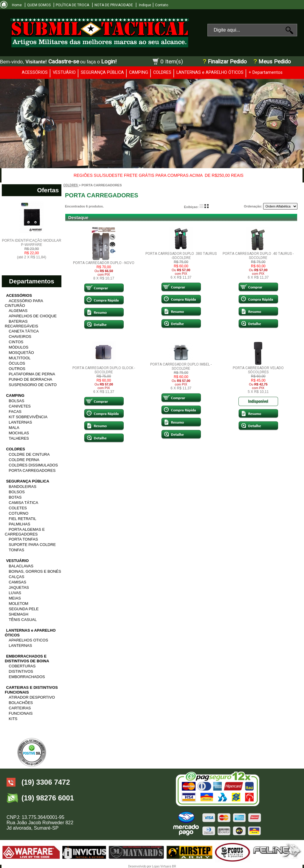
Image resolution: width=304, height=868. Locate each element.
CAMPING (139, 72)
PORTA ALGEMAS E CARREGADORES (25, 532)
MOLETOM (18, 604)
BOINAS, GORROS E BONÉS (35, 571)
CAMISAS (17, 582)
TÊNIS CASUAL (23, 620)
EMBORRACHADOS (27, 677)
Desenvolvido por (140, 866)
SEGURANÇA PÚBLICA (102, 72)
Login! (109, 61)
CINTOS (16, 342)
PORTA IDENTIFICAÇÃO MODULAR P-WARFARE (32, 249)
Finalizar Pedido (227, 62)
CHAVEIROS (20, 337)
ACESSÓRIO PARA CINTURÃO (24, 303)
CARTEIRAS (20, 708)
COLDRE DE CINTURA (29, 454)
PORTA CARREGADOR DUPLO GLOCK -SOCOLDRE (104, 370)
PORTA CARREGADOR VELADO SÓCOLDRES (258, 370)
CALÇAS (16, 577)
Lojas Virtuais (162, 866)
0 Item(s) (172, 61)
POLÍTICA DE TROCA (72, 5)
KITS (13, 719)
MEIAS (15, 598)
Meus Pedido (274, 62)
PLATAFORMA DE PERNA (32, 374)
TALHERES (19, 438)
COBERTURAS (22, 666)
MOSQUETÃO (21, 353)
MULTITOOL (20, 358)
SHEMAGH (18, 614)
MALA (14, 428)
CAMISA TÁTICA (23, 503)
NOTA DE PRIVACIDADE (114, 5)
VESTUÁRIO (64, 72)
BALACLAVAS (21, 566)
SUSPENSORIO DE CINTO (33, 385)
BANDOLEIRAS (22, 487)
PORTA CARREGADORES (32, 470)
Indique (145, 5)
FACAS (15, 412)
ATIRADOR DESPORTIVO (32, 697)
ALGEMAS (18, 311)
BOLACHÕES (21, 703)
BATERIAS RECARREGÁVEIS (21, 324)
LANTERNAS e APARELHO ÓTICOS (210, 72)
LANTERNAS (20, 422)
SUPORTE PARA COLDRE (32, 545)
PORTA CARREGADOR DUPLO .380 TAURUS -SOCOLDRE (181, 256)
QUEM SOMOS (39, 5)
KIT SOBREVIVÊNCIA (28, 417)
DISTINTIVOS (21, 671)
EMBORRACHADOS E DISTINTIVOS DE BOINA (27, 659)
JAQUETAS (19, 587)
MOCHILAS (19, 433)
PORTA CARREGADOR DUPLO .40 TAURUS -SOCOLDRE (258, 256)
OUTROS (17, 369)
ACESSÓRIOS (35, 72)
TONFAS (16, 550)
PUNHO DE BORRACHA (30, 379)
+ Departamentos (266, 72)
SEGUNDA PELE (24, 609)
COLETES (18, 508)
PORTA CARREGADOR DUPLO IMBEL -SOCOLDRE (181, 366)
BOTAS (15, 497)
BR (174, 866)
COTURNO (18, 513)
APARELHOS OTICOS (28, 640)
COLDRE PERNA (24, 460)
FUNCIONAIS (21, 713)
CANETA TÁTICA (24, 331)
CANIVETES (20, 406)
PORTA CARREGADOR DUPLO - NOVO (104, 263)
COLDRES (162, 72)
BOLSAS (16, 401)
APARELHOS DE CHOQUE (33, 316)
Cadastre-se (64, 61)
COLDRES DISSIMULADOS (33, 465)
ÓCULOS (17, 363)
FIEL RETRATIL (22, 519)
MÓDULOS (18, 347)
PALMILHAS (19, 524)
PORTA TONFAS (23, 539)
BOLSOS (17, 492)
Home (17, 5)
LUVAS (15, 593)
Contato (162, 5)
